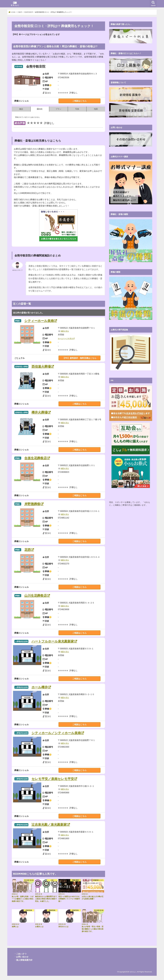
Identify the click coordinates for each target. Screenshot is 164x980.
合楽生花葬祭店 (36, 458)
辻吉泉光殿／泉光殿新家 (49, 825)
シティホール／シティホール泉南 (56, 733)
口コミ (40, 109)
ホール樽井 (40, 687)
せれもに (133, 972)
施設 (21, 109)
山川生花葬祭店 (36, 596)
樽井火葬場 (40, 412)
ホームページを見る (65, 339)
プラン (58, 109)
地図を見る (65, 331)
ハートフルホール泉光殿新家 (53, 641)
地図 (96, 109)
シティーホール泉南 (39, 321)
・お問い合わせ (21, 957)
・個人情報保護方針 (23, 960)
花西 (28, 550)
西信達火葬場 (41, 367)
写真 (77, 109)
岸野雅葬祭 (32, 504)
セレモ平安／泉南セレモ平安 (53, 779)
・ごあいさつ (20, 954)
